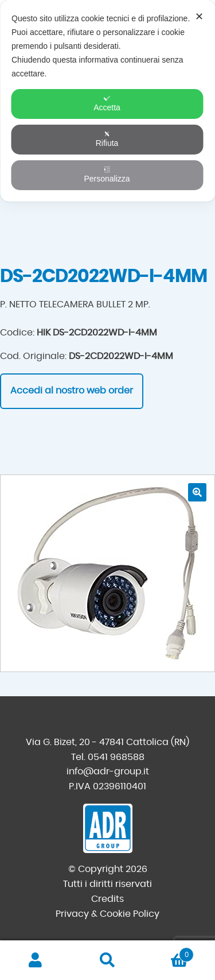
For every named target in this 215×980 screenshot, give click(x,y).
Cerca (107, 960)
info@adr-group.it (108, 771)
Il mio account (36, 960)
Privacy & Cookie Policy (107, 914)
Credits (107, 899)
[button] (197, 492)
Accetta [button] (107, 103)
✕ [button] (199, 17)
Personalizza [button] (107, 175)
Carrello (169, 953)
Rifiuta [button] (107, 139)
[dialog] (107, 101)
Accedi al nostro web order (72, 391)
